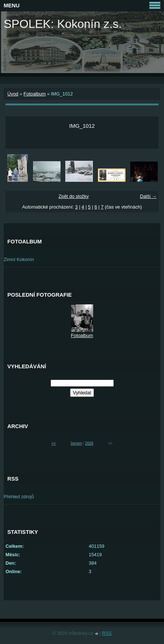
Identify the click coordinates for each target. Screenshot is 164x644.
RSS (107, 633)
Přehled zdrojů (19, 497)
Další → (148, 196)
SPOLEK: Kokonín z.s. (63, 24)
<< (54, 443)
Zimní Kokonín (19, 259)
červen (76, 443)
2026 (89, 443)
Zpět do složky (74, 196)
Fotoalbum (34, 94)
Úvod (13, 94)
